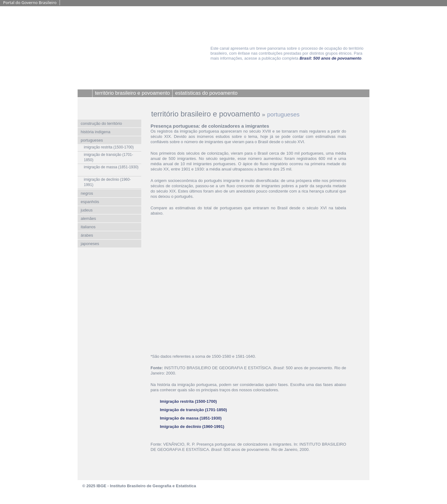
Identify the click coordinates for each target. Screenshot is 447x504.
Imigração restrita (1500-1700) (188, 401)
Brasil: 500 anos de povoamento (330, 58)
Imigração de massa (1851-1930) (191, 418)
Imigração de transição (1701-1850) (193, 410)
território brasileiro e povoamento (206, 114)
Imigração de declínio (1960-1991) (192, 427)
